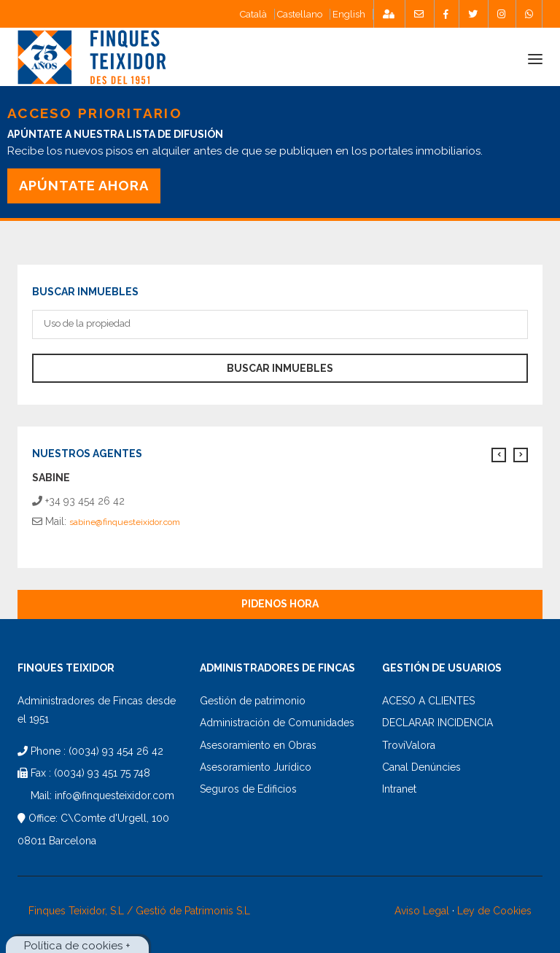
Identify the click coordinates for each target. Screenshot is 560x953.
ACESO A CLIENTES (428, 701)
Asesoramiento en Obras (258, 745)
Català (253, 14)
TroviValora (409, 745)
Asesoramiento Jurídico (256, 767)
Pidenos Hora (280, 604)
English (349, 14)
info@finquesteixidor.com (114, 796)
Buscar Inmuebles (280, 368)
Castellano (300, 14)
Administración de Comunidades (277, 723)
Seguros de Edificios (248, 789)
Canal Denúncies (421, 767)
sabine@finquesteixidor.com (125, 522)
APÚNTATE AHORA (84, 186)
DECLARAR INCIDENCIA (437, 723)
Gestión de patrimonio (253, 701)
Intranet (399, 789)
